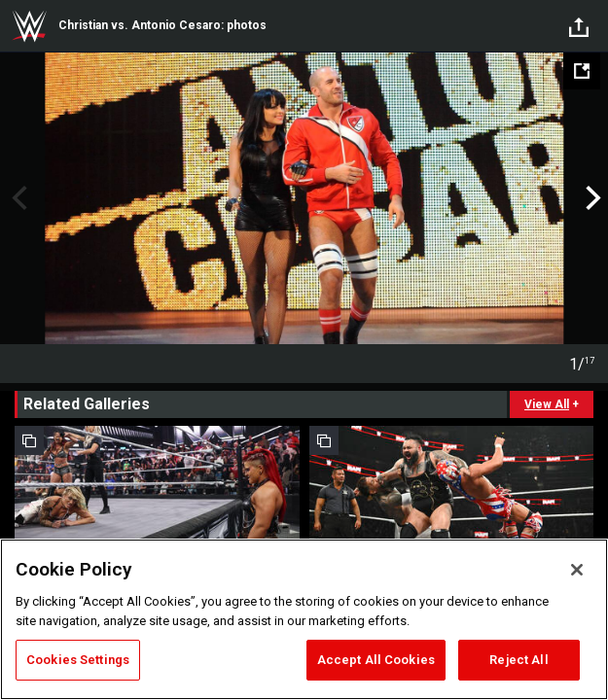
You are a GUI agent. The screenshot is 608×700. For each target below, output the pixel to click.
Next (591, 198)
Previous (17, 198)
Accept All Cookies (376, 660)
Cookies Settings (78, 660)
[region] (304, 619)
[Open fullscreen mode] (582, 71)
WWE (29, 26)
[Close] (577, 570)
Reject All (519, 660)
